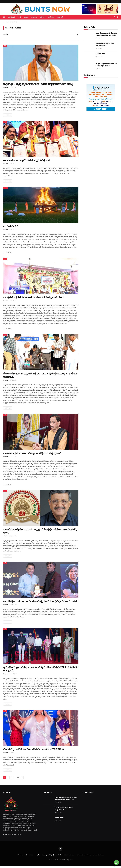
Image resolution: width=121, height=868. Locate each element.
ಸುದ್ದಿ (19, 17)
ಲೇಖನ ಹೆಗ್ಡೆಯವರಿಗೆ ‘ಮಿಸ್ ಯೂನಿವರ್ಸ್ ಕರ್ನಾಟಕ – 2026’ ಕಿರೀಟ (33, 751)
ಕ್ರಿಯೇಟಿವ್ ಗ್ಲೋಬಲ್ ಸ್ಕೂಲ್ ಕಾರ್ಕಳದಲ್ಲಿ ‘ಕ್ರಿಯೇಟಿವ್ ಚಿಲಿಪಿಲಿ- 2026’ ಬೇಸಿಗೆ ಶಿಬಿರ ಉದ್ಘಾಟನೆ (41, 670)
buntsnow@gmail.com (16, 836)
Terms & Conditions (84, 857)
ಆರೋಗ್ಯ (42, 17)
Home (5, 22)
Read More (8, 115)
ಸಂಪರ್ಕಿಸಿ (60, 17)
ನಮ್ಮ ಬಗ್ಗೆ (51, 17)
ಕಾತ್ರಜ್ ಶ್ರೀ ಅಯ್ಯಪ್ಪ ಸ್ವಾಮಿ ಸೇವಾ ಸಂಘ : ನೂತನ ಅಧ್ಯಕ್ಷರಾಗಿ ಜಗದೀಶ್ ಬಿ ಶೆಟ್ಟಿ (38, 84)
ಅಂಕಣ (26, 17)
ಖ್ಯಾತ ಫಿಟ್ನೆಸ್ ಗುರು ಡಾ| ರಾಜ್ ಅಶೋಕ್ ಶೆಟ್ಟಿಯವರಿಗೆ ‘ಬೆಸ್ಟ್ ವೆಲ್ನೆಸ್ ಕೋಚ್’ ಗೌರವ (40, 602)
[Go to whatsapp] (116, 862)
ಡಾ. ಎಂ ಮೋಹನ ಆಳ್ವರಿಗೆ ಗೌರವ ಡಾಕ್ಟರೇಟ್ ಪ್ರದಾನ (26, 160)
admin (6, 34)
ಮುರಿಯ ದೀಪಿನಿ (11, 227)
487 (18, 779)
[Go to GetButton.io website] (116, 866)
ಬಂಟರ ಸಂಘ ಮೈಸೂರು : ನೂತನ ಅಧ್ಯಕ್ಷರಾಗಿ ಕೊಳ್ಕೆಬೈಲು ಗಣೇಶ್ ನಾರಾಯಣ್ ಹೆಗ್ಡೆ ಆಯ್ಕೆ (40, 532)
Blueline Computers (67, 861)
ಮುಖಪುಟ (12, 17)
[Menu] (4, 17)
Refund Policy (100, 857)
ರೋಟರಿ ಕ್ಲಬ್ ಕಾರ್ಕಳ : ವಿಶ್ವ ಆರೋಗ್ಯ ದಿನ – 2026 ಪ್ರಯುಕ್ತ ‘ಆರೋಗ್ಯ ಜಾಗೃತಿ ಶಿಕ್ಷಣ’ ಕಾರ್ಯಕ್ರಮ (40, 376)
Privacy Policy (69, 857)
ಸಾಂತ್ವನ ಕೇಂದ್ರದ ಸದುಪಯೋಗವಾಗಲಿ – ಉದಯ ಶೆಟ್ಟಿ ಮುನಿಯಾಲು (34, 298)
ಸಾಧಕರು (34, 17)
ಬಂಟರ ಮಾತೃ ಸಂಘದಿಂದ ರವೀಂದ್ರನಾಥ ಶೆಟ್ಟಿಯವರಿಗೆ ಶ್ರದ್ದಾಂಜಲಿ (32, 454)
